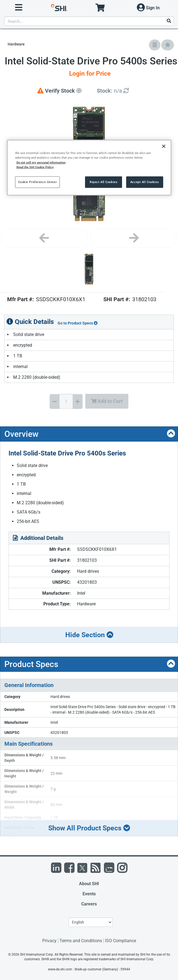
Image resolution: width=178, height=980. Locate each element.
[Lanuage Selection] (91, 922)
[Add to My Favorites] (168, 45)
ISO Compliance (121, 941)
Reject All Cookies (104, 182)
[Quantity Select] (66, 401)
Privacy (49, 941)
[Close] (164, 146)
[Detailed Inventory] (113, 91)
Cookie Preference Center (38, 182)
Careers (89, 904)
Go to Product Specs (78, 323)
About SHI (89, 884)
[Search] (169, 21)
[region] (89, 168)
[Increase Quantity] (78, 401)
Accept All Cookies (145, 182)
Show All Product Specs (89, 828)
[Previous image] (44, 238)
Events (89, 894)
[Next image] (134, 238)
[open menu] (19, 8)
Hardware (16, 44)
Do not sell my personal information (41, 162)
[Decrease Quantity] (55, 401)
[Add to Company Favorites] (155, 45)
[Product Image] (89, 269)
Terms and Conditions (81, 941)
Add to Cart (107, 401)
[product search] (89, 21)
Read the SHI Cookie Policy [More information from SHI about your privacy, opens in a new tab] (35, 167)
